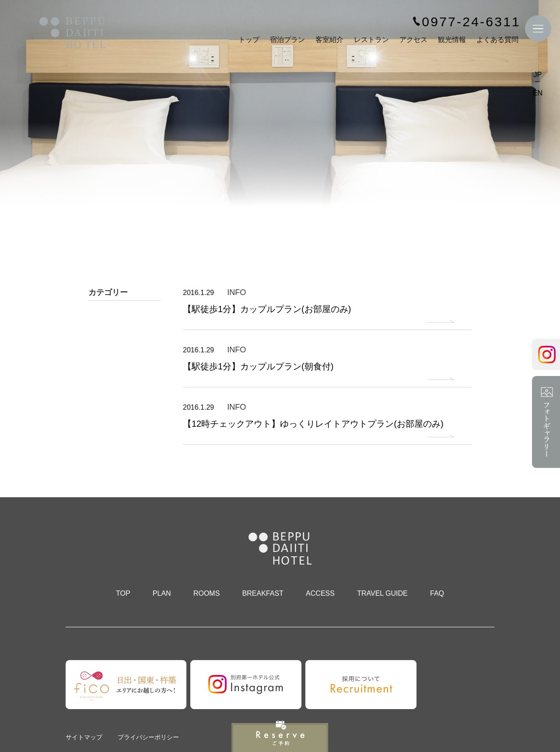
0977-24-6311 (471, 22)
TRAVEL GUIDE (382, 593)
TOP (123, 593)
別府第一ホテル (73, 33)
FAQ (437, 593)
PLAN (162, 593)
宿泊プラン (287, 40)
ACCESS (320, 593)
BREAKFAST (263, 593)
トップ (249, 40)
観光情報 (452, 40)
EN (538, 93)
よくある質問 (497, 40)
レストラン (371, 40)
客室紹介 (329, 40)
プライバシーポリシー (148, 737)
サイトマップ (84, 737)
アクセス (413, 40)
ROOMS (206, 593)
